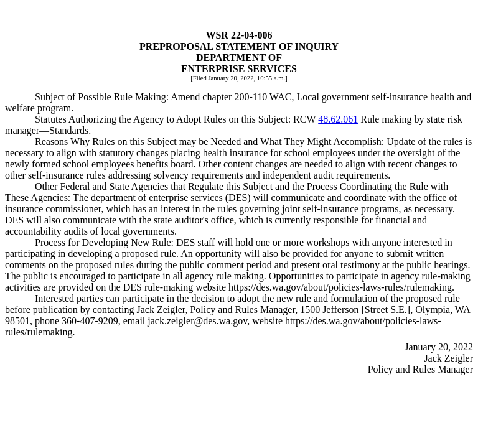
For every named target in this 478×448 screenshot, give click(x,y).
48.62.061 (338, 119)
